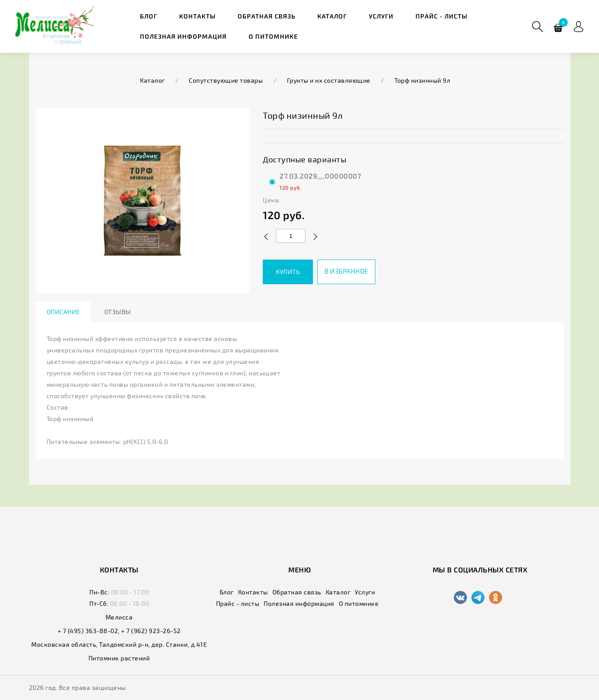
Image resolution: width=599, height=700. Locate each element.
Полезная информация (183, 36)
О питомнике (273, 36)
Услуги (381, 16)
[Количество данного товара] (291, 236)
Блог (149, 16)
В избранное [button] (346, 271)
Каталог (332, 16)
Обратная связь (266, 16)
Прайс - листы (441, 16)
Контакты (197, 16)
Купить (288, 272)
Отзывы (118, 312)
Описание (63, 312)
